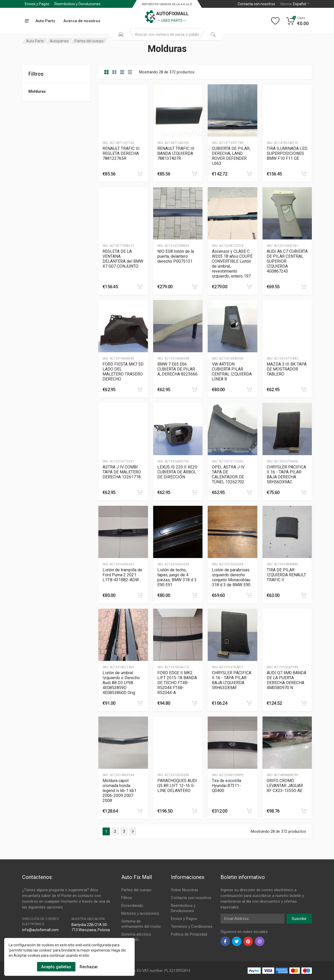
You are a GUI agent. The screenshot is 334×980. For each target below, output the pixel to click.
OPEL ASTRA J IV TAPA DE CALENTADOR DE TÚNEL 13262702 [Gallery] (228, 474)
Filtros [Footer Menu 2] (127, 898)
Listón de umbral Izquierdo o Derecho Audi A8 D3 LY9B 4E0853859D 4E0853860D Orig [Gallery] (121, 683)
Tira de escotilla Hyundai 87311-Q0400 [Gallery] (226, 786)
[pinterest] (248, 941)
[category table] (130, 72)
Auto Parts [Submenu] (45, 21)
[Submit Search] (213, 34)
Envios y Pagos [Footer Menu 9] (184, 919)
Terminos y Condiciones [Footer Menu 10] (192, 926)
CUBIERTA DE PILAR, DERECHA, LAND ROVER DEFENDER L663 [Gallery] (231, 156)
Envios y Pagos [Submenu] (37, 4)
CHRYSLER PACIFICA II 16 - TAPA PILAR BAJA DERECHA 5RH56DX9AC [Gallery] (286, 474)
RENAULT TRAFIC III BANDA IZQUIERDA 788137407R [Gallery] (176, 153)
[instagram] (260, 941)
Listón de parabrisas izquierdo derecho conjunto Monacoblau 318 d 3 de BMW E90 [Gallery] (231, 577)
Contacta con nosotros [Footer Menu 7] (191, 898)
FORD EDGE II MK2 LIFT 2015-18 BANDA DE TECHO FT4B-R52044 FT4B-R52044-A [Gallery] (177, 683)
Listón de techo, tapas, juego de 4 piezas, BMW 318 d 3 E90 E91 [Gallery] (177, 577)
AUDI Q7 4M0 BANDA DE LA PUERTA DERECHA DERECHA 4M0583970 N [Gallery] (287, 680)
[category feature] (122, 72)
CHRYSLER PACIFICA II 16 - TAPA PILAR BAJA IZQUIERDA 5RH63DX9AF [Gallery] (232, 680)
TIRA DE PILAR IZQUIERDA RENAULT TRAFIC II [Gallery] (286, 575)
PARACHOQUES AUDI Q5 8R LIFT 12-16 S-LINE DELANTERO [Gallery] (177, 786)
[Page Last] (133, 831)
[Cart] (298, 21)
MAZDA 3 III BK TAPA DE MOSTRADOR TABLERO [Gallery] (287, 369)
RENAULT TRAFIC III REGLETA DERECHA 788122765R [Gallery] (121, 153)
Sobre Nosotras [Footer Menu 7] (185, 890)
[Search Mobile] (121, 34)
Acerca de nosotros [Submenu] (82, 21)
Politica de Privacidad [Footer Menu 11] (189, 934)
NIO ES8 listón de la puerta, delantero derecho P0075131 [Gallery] (176, 256)
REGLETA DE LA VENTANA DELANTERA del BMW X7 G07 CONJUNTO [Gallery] (123, 259)
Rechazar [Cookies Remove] (89, 967)
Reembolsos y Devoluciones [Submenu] (77, 4)
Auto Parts (35, 41)
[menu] (27, 21)
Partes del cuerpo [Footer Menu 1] (136, 890)
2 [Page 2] (115, 831)
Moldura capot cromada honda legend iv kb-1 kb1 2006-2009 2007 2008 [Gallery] (120, 791)
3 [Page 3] (124, 831)
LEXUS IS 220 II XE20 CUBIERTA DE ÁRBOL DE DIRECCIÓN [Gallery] (177, 472)
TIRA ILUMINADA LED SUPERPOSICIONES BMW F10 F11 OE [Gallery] (287, 153)
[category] (106, 72)
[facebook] (225, 941)
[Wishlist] (275, 21)
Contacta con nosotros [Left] (256, 4)
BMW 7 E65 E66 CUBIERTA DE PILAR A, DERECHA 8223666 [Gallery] (177, 369)
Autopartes (59, 41)
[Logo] (167, 14)
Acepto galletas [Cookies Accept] (56, 967)
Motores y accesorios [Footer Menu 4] (140, 913)
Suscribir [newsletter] (299, 919)
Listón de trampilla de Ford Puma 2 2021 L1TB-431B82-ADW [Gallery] (122, 575)
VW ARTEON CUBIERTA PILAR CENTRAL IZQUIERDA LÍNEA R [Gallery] (232, 372)
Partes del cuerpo (89, 41)
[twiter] (237, 941)
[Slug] (123, 110)
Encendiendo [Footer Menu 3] (132, 906)
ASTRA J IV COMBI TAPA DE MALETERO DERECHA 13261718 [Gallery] (122, 472)
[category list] (114, 72)
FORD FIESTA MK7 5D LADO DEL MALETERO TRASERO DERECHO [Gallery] (123, 372)
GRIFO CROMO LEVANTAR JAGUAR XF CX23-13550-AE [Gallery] (285, 786)
